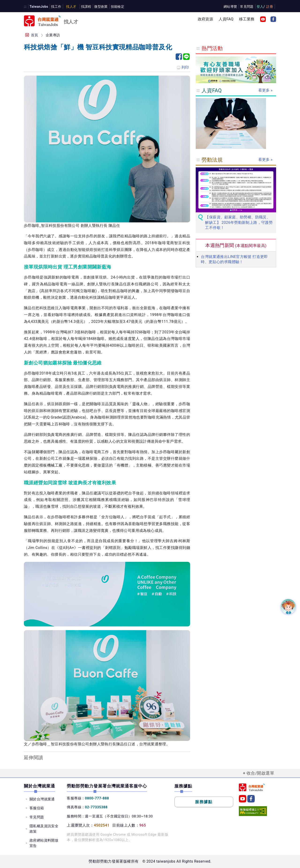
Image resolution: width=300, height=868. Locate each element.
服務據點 (204, 802)
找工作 (56, 7)
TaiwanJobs (39, 7)
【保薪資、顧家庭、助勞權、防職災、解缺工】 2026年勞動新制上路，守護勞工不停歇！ (239, 222)
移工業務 (247, 19)
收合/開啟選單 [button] (260, 773)
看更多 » (265, 90)
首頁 (35, 35)
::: (25, 7)
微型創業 (101, 7)
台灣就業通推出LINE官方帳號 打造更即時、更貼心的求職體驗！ (234, 259)
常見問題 (247, 7)
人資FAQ (226, 19)
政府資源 (206, 19)
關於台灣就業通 (42, 799)
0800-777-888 (97, 798)
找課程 (86, 7)
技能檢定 (118, 7)
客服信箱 (37, 808)
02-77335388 (96, 807)
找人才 (71, 7)
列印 (182, 68)
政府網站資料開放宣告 (44, 843)
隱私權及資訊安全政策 (44, 829)
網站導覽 (230, 7)
